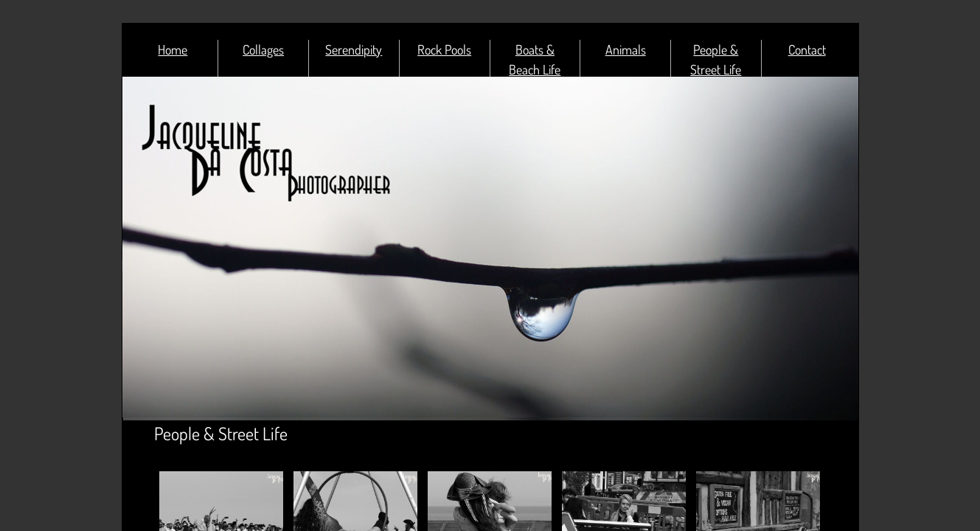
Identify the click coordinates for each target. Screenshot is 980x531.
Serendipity (354, 49)
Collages (263, 49)
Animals (626, 49)
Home (173, 49)
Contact (807, 49)
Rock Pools (444, 49)
